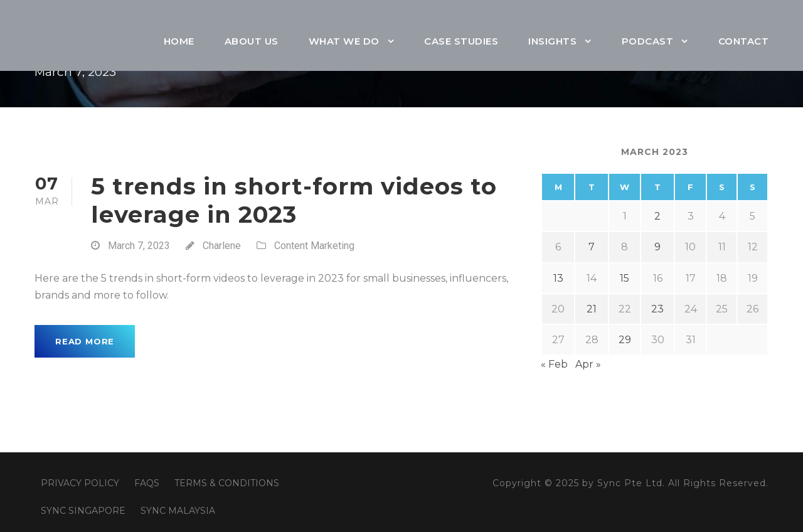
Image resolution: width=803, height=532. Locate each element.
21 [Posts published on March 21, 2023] (592, 309)
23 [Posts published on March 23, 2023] (657, 309)
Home (179, 41)
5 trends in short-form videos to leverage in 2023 (294, 200)
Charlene (222, 246)
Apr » (588, 364)
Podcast (648, 41)
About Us (252, 41)
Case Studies (461, 41)
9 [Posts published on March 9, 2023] (657, 247)
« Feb (554, 364)
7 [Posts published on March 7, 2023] (592, 247)
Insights (552, 41)
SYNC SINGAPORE (83, 511)
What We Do (344, 41)
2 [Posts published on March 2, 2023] (657, 216)
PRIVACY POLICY (80, 483)
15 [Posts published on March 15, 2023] (625, 278)
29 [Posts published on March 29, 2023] (625, 340)
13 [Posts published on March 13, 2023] (558, 278)
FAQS (147, 483)
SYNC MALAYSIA (178, 511)
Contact (744, 41)
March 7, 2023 (139, 246)
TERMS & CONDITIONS (227, 483)
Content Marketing (314, 246)
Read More (85, 341)
